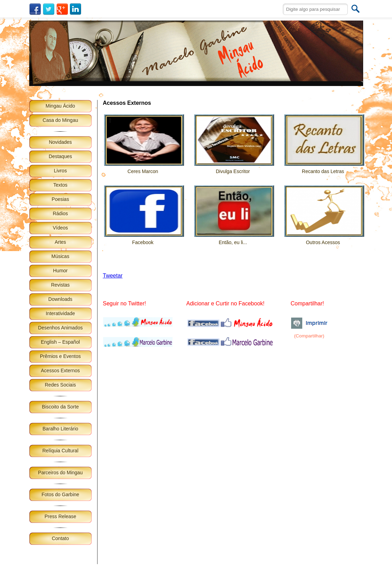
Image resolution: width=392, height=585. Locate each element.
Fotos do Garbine (60, 494)
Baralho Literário (60, 429)
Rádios (61, 213)
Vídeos (61, 228)
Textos (60, 185)
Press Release (60, 516)
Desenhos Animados (60, 328)
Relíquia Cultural (61, 451)
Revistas (61, 285)
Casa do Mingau (61, 120)
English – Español (60, 342)
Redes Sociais (61, 385)
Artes (60, 242)
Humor (60, 271)
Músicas (60, 256)
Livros (60, 171)
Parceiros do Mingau (60, 473)
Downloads (60, 299)
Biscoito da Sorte (61, 407)
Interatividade (60, 313)
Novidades (60, 142)
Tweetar (113, 276)
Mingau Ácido (60, 106)
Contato (60, 538)
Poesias (61, 199)
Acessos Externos (60, 370)
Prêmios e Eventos (61, 356)
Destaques (60, 156)
